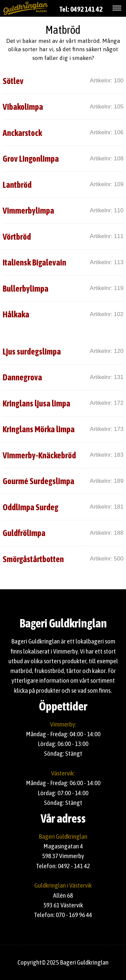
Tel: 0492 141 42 (81, 9)
